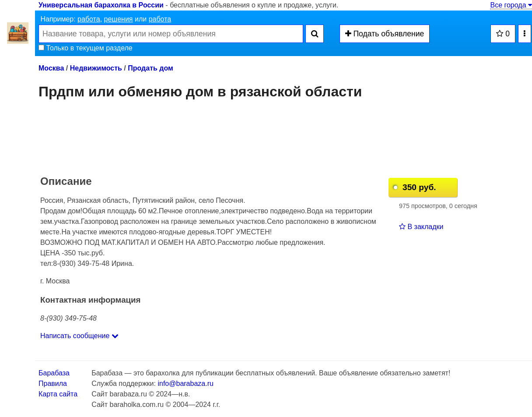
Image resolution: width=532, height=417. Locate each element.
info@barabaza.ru (185, 383)
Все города (511, 5)
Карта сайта (58, 394)
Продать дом (150, 68)
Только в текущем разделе (86, 48)
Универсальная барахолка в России (101, 5)
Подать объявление (385, 34)
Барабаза (54, 373)
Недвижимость (96, 68)
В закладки (421, 227)
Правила (53, 383)
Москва (51, 68)
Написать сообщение (79, 336)
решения (119, 19)
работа (89, 19)
